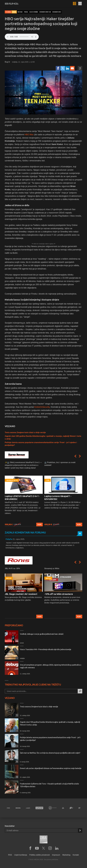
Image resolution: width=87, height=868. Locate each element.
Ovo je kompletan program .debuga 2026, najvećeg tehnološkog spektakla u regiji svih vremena (51, 666)
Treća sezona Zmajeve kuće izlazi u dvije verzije (25, 432)
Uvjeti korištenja (21, 855)
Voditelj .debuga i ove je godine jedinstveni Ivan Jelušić (42, 634)
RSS (10, 855)
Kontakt (76, 855)
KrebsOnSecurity (42, 407)
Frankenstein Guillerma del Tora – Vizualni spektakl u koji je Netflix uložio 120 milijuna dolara (49, 785)
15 (17, 761)
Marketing (66, 855)
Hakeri (14, 12)
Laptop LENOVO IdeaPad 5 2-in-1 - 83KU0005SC (22, 498)
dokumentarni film (45, 12)
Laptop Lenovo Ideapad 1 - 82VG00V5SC (58, 498)
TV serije (8, 12)
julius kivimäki (34, 12)
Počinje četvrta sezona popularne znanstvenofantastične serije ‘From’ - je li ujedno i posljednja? (50, 739)
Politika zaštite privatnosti (40, 855)
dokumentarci (57, 12)
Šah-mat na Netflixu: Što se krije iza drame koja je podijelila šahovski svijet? (50, 753)
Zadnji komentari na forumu (25, 533)
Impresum (56, 855)
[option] (24, 494)
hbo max (20, 12)
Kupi (39, 525)
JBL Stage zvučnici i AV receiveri (21, 594)
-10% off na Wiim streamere (59, 594)
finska (26, 12)
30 (17, 777)
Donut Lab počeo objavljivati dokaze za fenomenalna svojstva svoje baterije (51, 768)
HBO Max (29, 135)
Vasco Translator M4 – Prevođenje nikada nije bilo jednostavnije (46, 649)
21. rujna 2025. (19, 539)
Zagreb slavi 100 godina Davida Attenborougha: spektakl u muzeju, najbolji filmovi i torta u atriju (50, 723)
